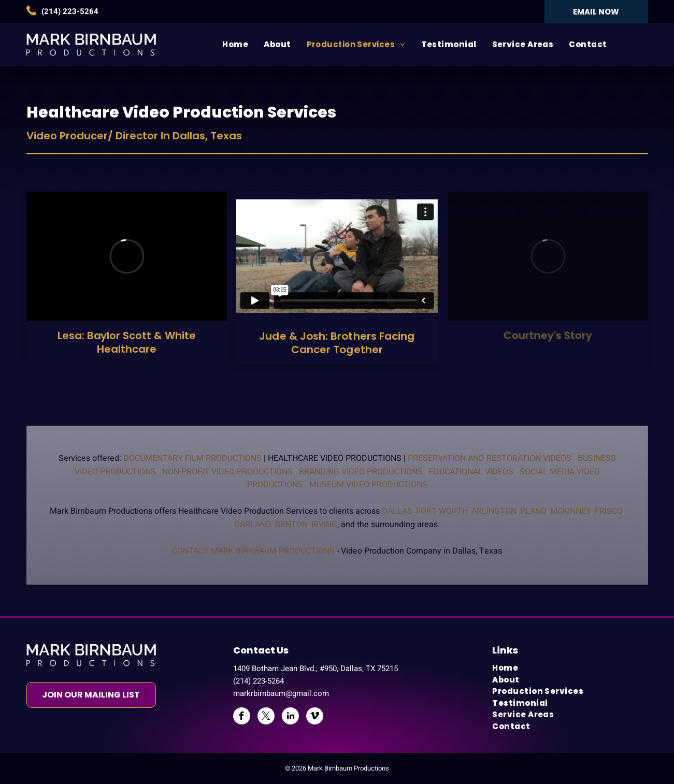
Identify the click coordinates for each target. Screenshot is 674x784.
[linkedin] (290, 717)
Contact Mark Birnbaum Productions (253, 551)
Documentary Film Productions (192, 458)
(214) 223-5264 (70, 11)
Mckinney (571, 511)
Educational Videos (471, 472)
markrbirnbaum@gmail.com (281, 693)
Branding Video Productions (361, 472)
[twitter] (266, 717)
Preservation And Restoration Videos (490, 458)
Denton (291, 525)
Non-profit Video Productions (227, 472)
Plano (533, 511)
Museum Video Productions (368, 485)
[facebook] (242, 717)
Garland (253, 525)
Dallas (397, 511)
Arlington (494, 511)
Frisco (609, 511)
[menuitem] (235, 45)
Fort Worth (442, 511)
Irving (324, 525)
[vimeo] (315, 717)
